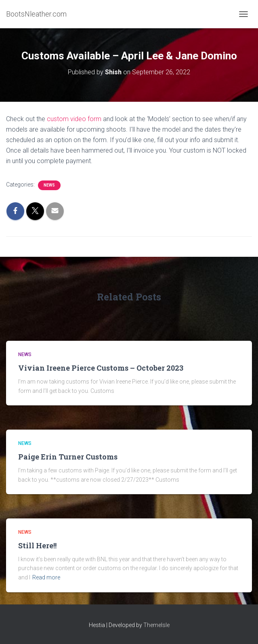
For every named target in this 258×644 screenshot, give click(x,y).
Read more (46, 577)
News (49, 185)
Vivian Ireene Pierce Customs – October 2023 (101, 368)
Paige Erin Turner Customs (68, 457)
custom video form (74, 119)
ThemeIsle (156, 625)
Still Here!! (37, 545)
